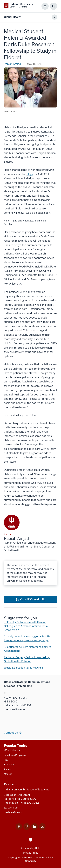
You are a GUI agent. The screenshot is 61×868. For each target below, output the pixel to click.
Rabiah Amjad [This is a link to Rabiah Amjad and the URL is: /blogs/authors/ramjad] (12, 64)
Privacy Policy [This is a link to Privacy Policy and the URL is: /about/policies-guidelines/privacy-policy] (31, 853)
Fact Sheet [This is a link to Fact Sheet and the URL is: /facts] (10, 765)
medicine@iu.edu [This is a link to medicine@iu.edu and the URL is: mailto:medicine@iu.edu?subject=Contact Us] (13, 812)
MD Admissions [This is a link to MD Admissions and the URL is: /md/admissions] (12, 750)
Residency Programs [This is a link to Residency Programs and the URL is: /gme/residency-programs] (15, 755)
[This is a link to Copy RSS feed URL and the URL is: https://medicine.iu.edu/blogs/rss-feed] (30, 599)
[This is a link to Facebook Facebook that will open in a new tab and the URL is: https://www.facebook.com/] (19, 829)
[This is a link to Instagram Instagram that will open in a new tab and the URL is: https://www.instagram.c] (27, 829)
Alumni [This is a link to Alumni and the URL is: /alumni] (8, 769)
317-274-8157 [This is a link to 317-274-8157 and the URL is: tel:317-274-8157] (11, 808)
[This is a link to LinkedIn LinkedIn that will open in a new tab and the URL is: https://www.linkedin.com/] (34, 829)
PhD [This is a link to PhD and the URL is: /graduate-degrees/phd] (6, 760)
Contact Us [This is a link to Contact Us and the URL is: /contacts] (11, 733)
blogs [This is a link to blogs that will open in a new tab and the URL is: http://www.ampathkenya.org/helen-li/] (30, 174)
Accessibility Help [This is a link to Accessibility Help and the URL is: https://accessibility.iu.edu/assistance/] (30, 848)
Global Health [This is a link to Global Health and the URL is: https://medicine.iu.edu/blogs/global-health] (13, 17)
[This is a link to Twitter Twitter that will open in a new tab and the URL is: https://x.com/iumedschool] (42, 829)
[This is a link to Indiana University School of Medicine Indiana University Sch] (19, 5)
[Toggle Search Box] (54, 6)
